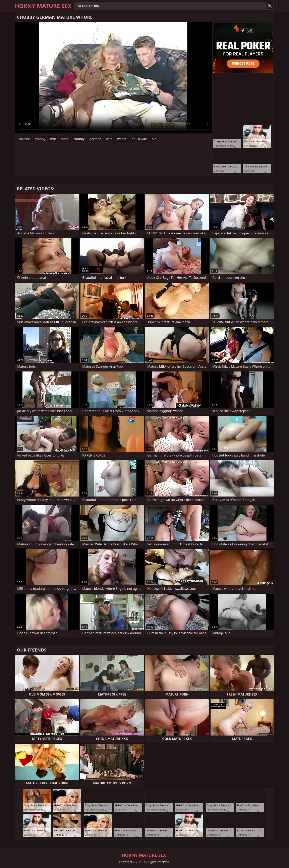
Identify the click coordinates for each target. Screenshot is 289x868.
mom (65, 139)
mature (24, 139)
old (154, 139)
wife (109, 139)
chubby (79, 139)
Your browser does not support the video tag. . (114, 78)
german (95, 139)
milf (53, 139)
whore (122, 139)
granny (40, 139)
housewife (139, 139)
